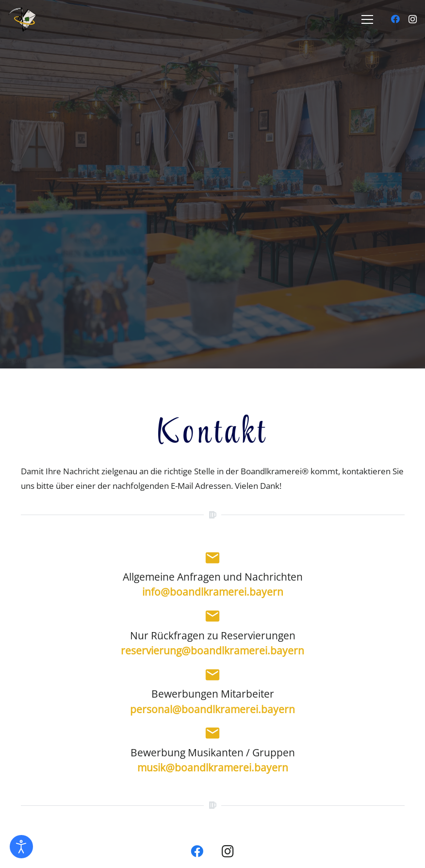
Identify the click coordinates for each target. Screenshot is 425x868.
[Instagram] (413, 19)
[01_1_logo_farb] (37, 19)
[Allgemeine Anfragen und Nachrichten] (213, 560)
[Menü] (367, 19)
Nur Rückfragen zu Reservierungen (213, 635)
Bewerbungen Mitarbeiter (213, 694)
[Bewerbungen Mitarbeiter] (213, 677)
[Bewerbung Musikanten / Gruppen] (213, 735)
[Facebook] (395, 19)
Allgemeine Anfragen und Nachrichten (213, 577)
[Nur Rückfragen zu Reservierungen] (213, 618)
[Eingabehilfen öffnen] (21, 847)
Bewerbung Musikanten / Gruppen (213, 752)
